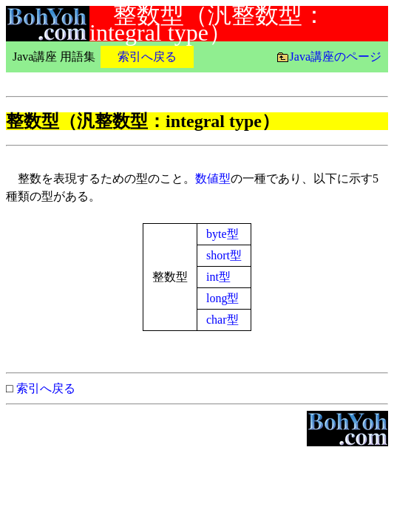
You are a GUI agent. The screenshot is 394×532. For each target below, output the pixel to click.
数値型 (213, 178)
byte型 (223, 234)
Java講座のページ (336, 57)
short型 (224, 255)
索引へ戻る (46, 388)
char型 (223, 320)
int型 (218, 277)
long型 (223, 298)
